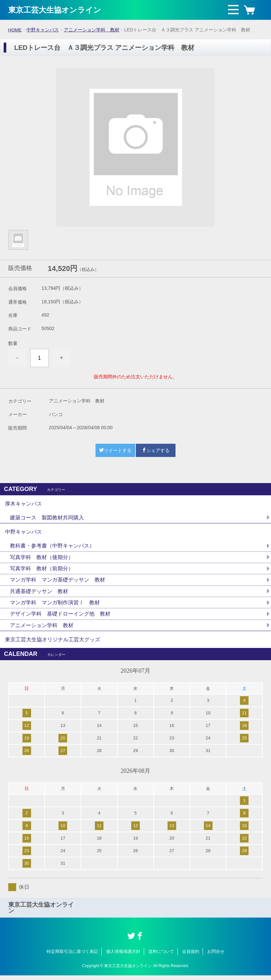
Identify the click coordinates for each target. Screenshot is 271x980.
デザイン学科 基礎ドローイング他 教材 (60, 617)
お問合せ (216, 956)
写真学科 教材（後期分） (42, 559)
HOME (15, 30)
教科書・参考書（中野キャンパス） (52, 548)
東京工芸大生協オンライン (57, 10)
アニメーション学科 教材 (92, 30)
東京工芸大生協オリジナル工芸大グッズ (53, 643)
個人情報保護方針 (123, 956)
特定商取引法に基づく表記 (72, 956)
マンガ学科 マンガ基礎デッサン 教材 (58, 582)
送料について (161, 956)
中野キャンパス (43, 30)
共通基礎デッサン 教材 (39, 594)
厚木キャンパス (23, 504)
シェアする (156, 450)
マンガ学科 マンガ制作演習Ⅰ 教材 (55, 605)
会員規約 (191, 956)
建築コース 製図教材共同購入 (47, 518)
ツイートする (115, 450)
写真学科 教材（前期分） (42, 571)
